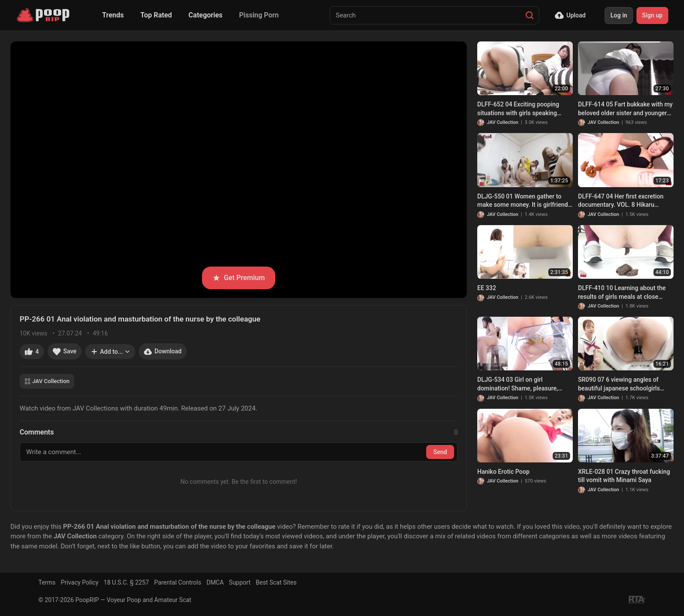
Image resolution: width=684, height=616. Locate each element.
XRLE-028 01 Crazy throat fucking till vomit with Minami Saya (624, 476)
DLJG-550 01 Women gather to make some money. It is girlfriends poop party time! (524, 201)
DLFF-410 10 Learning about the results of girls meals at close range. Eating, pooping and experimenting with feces (622, 293)
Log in (619, 15)
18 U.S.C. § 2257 (127, 582)
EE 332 (487, 288)
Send (440, 452)
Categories (205, 15)
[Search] (530, 15)
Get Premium (239, 278)
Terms (47, 582)
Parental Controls (178, 582)
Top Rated (156, 15)
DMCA (215, 582)
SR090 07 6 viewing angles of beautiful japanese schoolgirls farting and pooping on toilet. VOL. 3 (625, 384)
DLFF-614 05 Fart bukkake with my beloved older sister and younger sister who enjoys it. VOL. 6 (625, 109)
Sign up (652, 15)
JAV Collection (47, 381)
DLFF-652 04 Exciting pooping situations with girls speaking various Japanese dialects (518, 109)
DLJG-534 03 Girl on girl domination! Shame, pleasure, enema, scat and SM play (518, 384)
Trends (113, 15)
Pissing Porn (259, 15)
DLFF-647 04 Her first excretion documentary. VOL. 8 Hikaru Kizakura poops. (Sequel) (621, 201)
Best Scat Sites (276, 582)
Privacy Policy (79, 582)
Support (240, 582)
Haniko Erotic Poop (503, 472)
